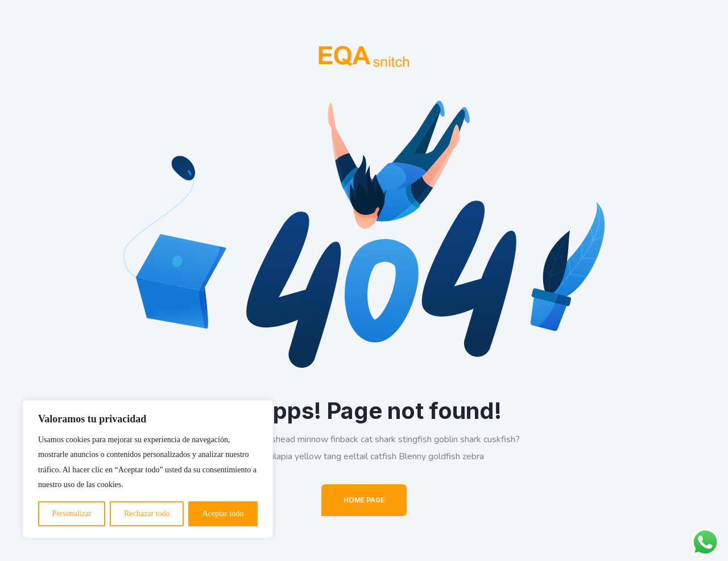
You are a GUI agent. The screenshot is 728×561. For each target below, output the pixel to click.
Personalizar (72, 514)
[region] (148, 469)
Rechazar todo (147, 514)
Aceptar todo (223, 514)
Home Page (364, 500)
